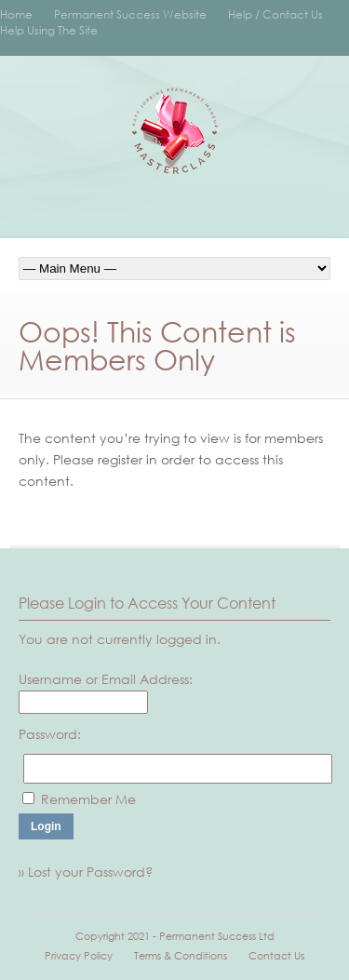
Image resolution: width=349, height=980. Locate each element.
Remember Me (88, 799)
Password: (50, 734)
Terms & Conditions (181, 956)
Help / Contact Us (275, 14)
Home (16, 14)
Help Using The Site (49, 30)
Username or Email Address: (106, 679)
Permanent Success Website (130, 14)
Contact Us (276, 956)
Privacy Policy (79, 956)
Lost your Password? (90, 872)
